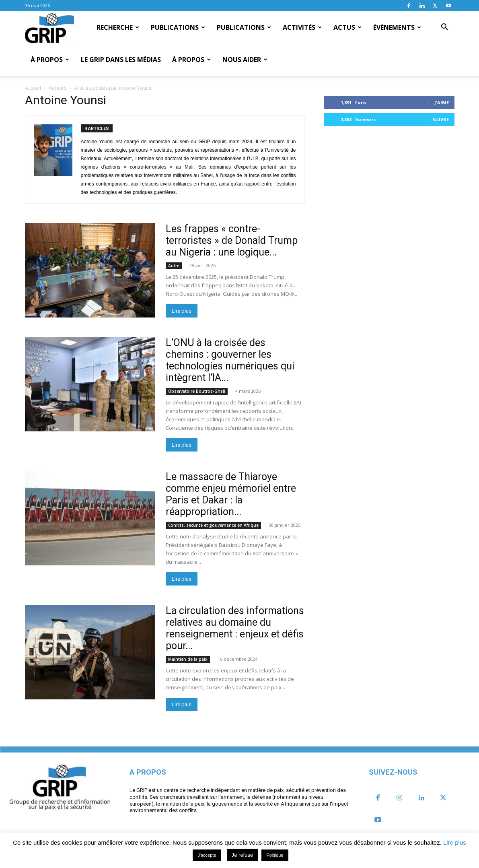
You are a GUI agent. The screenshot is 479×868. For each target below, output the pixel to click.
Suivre (441, 119)
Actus (347, 27)
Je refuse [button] (242, 855)
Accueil (33, 88)
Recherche (118, 27)
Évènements (397, 27)
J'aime (442, 102)
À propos (50, 60)
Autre (174, 266)
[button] (445, 28)
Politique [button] (275, 855)
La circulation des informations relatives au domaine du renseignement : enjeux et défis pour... (235, 628)
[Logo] (50, 28)
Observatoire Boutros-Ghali (197, 391)
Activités (302, 27)
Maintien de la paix (188, 659)
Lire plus (182, 311)
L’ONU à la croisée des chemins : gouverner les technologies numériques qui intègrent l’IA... (230, 360)
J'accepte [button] (207, 855)
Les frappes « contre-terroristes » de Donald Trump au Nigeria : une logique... (232, 240)
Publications (178, 27)
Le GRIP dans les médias (121, 60)
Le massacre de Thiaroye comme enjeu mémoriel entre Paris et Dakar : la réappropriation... (231, 494)
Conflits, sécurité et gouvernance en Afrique (213, 525)
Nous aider (245, 60)
